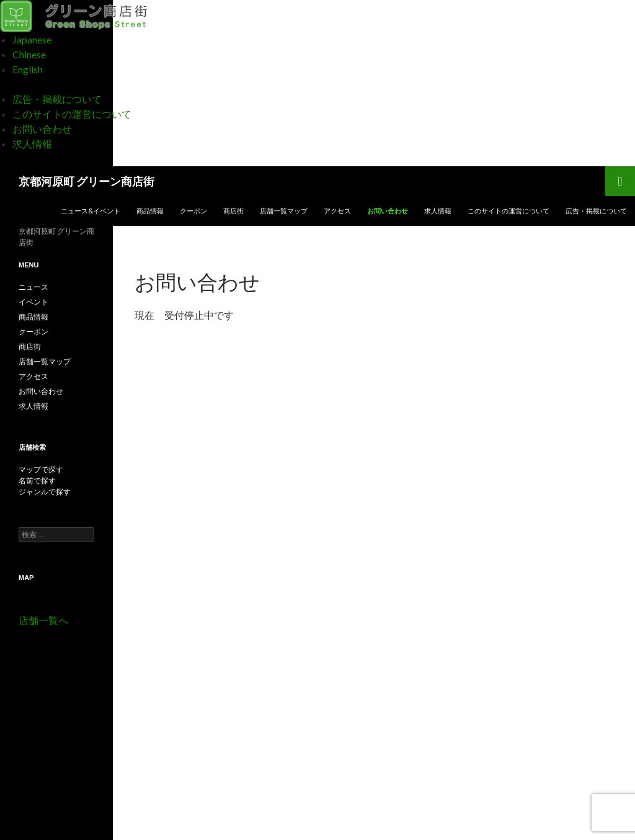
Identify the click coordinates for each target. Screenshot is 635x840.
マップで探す (41, 469)
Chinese (29, 54)
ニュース (33, 287)
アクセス (337, 211)
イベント (33, 302)
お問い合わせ (42, 129)
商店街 (233, 211)
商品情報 (150, 211)
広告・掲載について (57, 99)
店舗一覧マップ (284, 211)
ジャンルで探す (45, 492)
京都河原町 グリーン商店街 (87, 181)
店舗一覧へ (43, 620)
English (28, 69)
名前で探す (37, 480)
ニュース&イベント (91, 211)
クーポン (193, 211)
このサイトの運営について (72, 114)
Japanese (32, 39)
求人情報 (32, 144)
